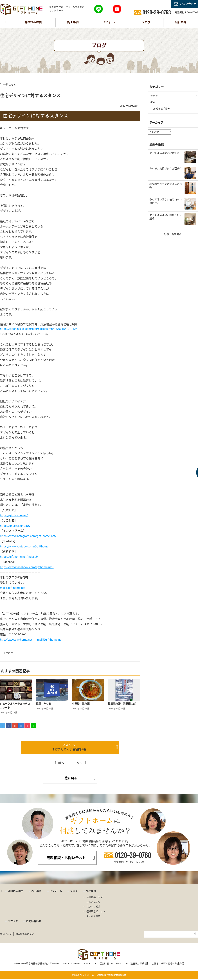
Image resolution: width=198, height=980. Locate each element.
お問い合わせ (188, 4)
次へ (79, 763)
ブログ (146, 22)
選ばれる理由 (33, 22)
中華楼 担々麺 (81, 704)
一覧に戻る (10, 85)
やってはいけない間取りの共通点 (166, 217)
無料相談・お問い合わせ (66, 858)
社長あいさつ (93, 902)
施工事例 (73, 22)
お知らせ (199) (161, 109)
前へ (61, 763)
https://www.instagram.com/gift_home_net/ (28, 536)
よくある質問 (93, 916)
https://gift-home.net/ (14, 515)
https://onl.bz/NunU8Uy (15, 526)
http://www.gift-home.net (16, 640)
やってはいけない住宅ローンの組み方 (166, 201)
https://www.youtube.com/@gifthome (24, 546)
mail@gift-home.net (13, 588)
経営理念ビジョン (96, 911)
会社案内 (181, 22)
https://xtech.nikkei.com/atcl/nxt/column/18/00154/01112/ (38, 329)
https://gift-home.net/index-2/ (19, 557)
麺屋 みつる (44, 704)
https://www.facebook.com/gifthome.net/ (27, 567)
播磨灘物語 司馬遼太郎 (122, 704)
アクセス (13, 921)
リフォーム (109, 22)
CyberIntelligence (117, 975)
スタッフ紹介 (93, 907)
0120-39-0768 (133, 855)
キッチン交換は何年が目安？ (166, 169)
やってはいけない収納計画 (164, 153)
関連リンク (6, 934)
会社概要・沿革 (95, 897)
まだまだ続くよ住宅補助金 (69, 749)
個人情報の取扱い (25, 934)
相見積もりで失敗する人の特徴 (166, 186)
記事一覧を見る (173, 234)
